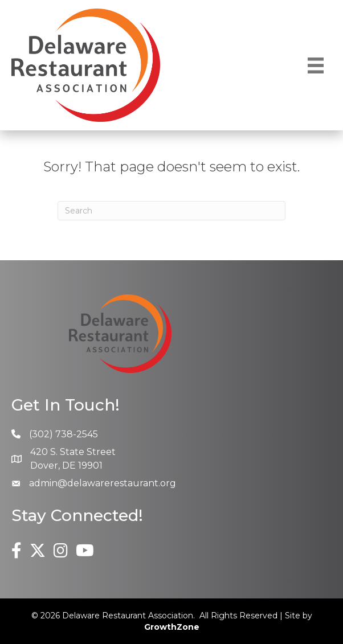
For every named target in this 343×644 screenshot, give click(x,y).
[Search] (171, 211)
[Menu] (316, 65)
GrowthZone (172, 627)
